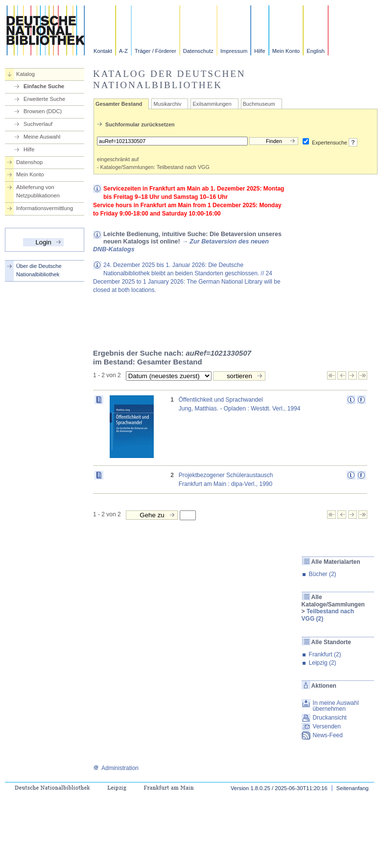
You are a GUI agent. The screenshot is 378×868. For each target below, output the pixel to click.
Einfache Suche (44, 86)
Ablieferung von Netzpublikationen (38, 191)
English (316, 51)
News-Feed (328, 735)
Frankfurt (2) (325, 654)
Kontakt (103, 51)
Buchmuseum (259, 104)
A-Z (123, 51)
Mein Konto (286, 51)
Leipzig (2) (323, 663)
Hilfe (260, 51)
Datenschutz (198, 51)
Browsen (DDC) (43, 111)
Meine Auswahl (42, 137)
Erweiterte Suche (44, 99)
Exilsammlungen (212, 104)
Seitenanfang (353, 788)
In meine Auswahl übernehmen (336, 706)
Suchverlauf (38, 124)
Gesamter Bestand (119, 104)
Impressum (234, 51)
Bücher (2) (323, 574)
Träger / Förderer (155, 51)
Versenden (327, 726)
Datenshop (29, 162)
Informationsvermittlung (45, 208)
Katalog (25, 74)
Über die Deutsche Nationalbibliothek (39, 270)
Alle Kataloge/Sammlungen (333, 601)
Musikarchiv (167, 104)
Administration (116, 768)
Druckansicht (330, 718)
